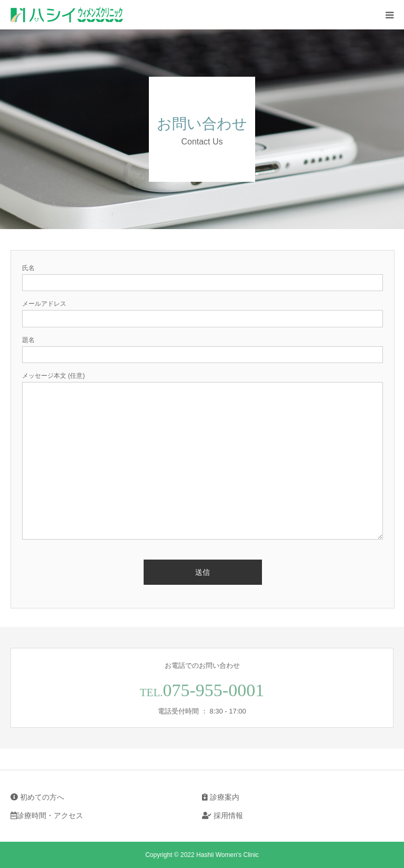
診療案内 (221, 797)
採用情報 (223, 815)
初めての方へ (37, 797)
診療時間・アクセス (47, 815)
